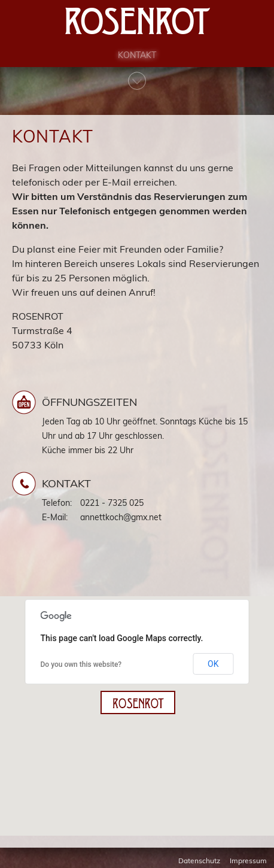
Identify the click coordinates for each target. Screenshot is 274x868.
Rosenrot (137, 24)
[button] (138, 702)
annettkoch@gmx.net (121, 517)
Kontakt (137, 61)
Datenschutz (199, 861)
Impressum (248, 861)
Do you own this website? (81, 664)
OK (213, 664)
